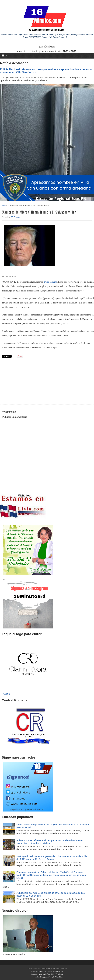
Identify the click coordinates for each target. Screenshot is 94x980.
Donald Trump (51, 282)
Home (4, 205)
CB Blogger (16, 217)
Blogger (43, 977)
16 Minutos (48, 968)
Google (52, 977)
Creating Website (46, 971)
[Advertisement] (26, 382)
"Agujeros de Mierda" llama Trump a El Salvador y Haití (39, 212)
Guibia (7, 694)
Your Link (42, 974)
